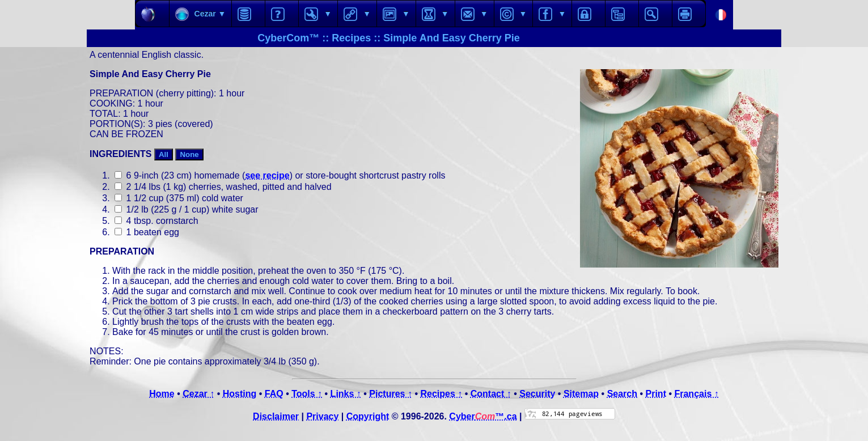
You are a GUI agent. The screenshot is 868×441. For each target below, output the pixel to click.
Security (537, 394)
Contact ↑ (491, 394)
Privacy (322, 416)
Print (656, 394)
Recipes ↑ (441, 394)
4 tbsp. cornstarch (156, 221)
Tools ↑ (307, 394)
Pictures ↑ (391, 394)
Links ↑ (346, 394)
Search (622, 394)
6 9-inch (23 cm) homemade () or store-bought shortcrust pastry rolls (280, 175)
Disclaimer (276, 416)
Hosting (240, 394)
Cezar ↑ (198, 394)
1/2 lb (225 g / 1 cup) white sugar (186, 209)
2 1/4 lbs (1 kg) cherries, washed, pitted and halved (223, 187)
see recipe (267, 175)
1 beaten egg (147, 232)
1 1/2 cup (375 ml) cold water (179, 198)
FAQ (274, 394)
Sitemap (581, 394)
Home (162, 394)
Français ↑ (696, 394)
